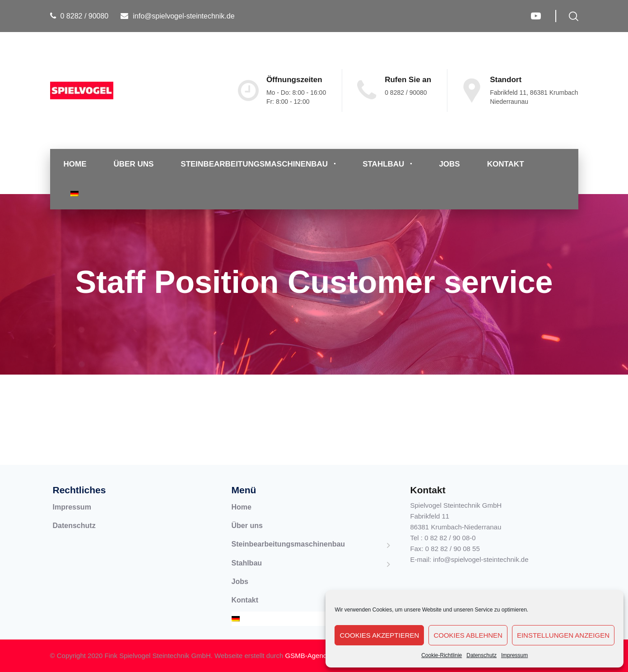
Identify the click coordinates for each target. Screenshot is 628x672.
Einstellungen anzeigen (563, 635)
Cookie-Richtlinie (442, 655)
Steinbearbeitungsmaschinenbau (254, 164)
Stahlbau (383, 164)
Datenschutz (481, 655)
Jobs (449, 164)
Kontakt (506, 164)
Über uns (134, 164)
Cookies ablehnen (468, 635)
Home (75, 164)
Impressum (514, 655)
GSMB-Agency (308, 656)
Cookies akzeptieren (379, 635)
